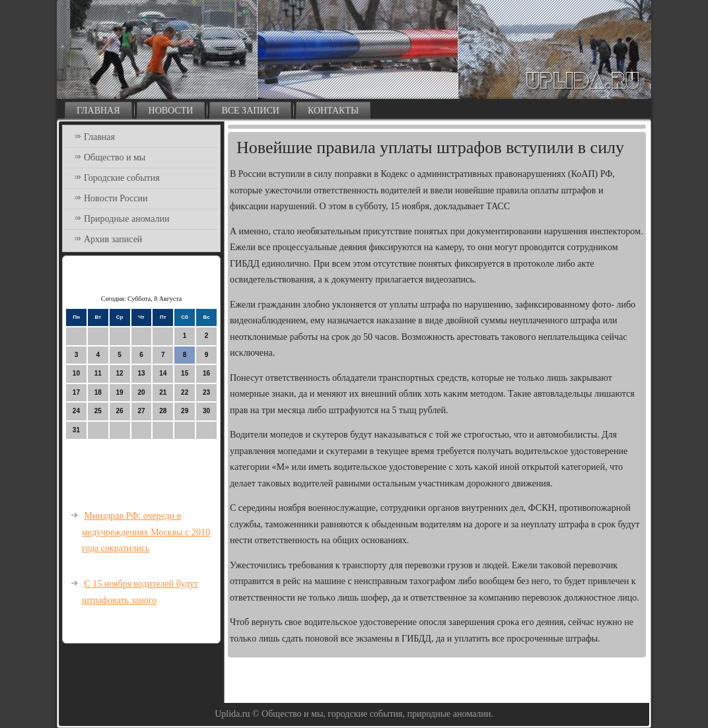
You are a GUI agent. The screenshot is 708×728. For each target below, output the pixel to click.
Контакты (333, 111)
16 (206, 373)
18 (98, 392)
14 (163, 373)
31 (76, 430)
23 (206, 392)
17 (76, 392)
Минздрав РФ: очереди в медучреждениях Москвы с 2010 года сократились (146, 532)
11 (98, 373)
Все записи (250, 111)
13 (141, 373)
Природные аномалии (126, 219)
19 (120, 392)
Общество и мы (115, 157)
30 (206, 411)
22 (185, 392)
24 (76, 411)
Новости (171, 111)
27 (141, 411)
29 (185, 411)
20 (141, 392)
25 (98, 411)
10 (76, 373)
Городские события (122, 178)
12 (120, 373)
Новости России (116, 198)
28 (163, 411)
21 (163, 392)
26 (120, 411)
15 (185, 373)
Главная (98, 111)
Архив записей (113, 239)
